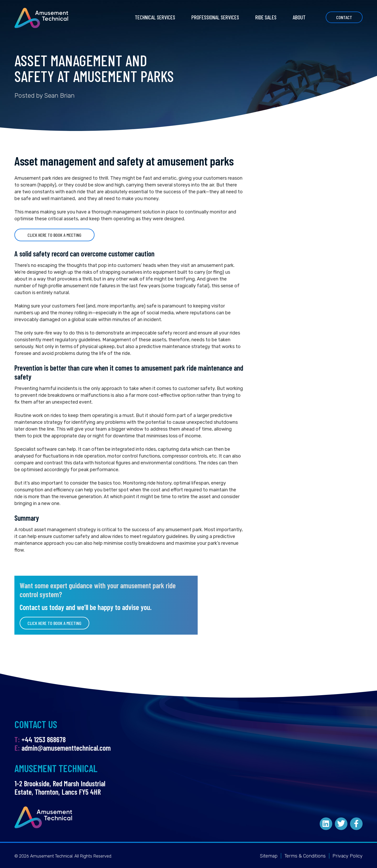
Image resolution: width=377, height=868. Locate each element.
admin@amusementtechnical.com (66, 748)
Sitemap (269, 856)
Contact (344, 17)
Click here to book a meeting (54, 235)
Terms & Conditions (305, 856)
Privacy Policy (348, 856)
